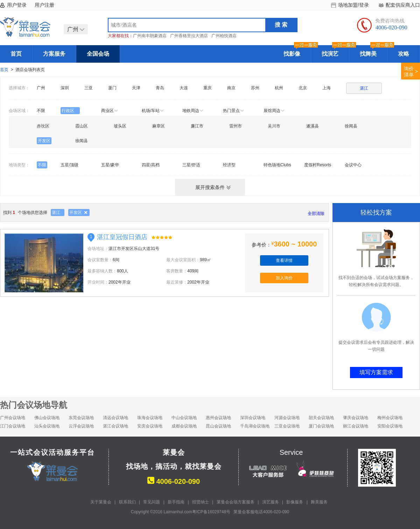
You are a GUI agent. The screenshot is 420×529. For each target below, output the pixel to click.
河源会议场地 (287, 418)
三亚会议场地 (287, 426)
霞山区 (82, 126)
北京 (303, 88)
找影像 (297, 51)
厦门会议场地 (321, 426)
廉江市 (197, 126)
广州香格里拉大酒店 (189, 36)
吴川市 (274, 126)
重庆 (208, 88)
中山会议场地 (184, 418)
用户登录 (17, 5)
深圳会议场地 (253, 418)
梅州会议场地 (390, 418)
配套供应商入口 (403, 5)
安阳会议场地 (390, 426)
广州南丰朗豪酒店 (150, 36)
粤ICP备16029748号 (211, 512)
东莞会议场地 (81, 418)
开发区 (44, 141)
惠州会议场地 (218, 418)
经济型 (229, 165)
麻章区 (159, 126)
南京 (231, 88)
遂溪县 (313, 126)
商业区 (110, 111)
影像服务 (295, 502)
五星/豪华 (110, 165)
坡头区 (120, 126)
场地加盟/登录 (353, 5)
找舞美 (373, 51)
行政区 (70, 111)
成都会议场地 (184, 426)
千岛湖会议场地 (255, 426)
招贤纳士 (201, 502)
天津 (136, 88)
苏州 (255, 88)
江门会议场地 (13, 426)
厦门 (112, 88)
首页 (16, 54)
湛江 (364, 88)
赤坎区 (43, 126)
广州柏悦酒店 (224, 36)
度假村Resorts (318, 165)
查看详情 (284, 260)
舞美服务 (319, 502)
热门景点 (234, 111)
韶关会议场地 (321, 418)
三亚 (89, 88)
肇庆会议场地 (356, 418)
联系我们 (127, 502)
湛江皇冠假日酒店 (122, 237)
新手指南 (176, 502)
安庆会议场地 (150, 426)
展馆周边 (274, 111)
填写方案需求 (376, 372)
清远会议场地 (115, 418)
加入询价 (284, 278)
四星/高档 (151, 165)
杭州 (279, 88)
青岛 (160, 88)
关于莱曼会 (101, 502)
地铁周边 (193, 111)
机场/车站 (153, 111)
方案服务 (54, 54)
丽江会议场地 (356, 426)
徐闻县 (351, 126)
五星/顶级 (69, 165)
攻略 (404, 54)
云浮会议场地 (81, 426)
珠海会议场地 (150, 418)
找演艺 (335, 51)
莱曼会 (25, 27)
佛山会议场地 (47, 418)
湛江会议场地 (115, 426)
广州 (41, 88)
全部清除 (316, 214)
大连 (184, 88)
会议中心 (353, 165)
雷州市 (236, 126)
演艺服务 (271, 502)
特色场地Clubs (277, 165)
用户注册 (44, 5)
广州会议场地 (13, 418)
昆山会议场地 (218, 426)
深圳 (65, 88)
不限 (41, 111)
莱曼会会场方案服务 (236, 502)
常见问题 (152, 502)
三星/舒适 (191, 165)
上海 (327, 88)
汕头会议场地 (47, 426)
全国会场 (98, 54)
